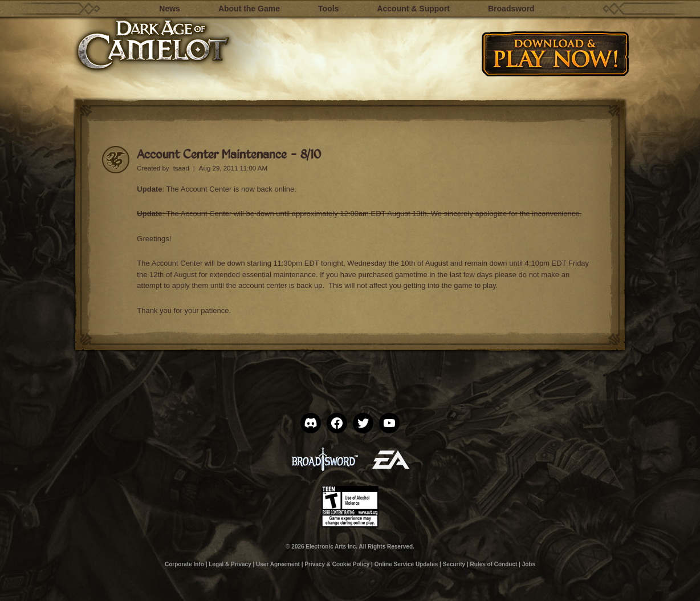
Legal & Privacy (230, 564)
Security (454, 564)
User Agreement (278, 564)
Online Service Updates (406, 564)
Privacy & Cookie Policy (337, 564)
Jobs (529, 564)
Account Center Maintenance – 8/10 (229, 154)
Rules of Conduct (494, 564)
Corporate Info (184, 564)
